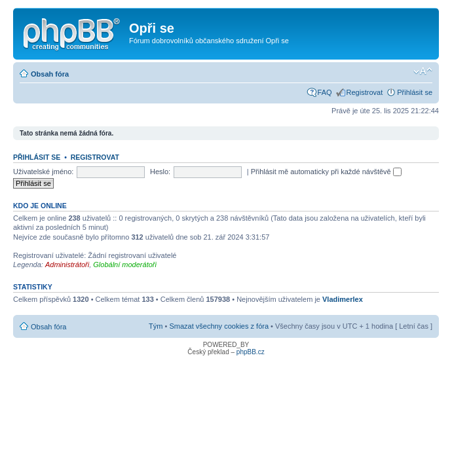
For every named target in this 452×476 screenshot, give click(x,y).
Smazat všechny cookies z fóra (219, 326)
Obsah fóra (50, 74)
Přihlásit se (415, 92)
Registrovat (365, 92)
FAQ (325, 92)
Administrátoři (67, 265)
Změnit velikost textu (423, 71)
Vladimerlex (343, 299)
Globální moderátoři (125, 265)
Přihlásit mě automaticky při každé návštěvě (326, 172)
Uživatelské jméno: (43, 172)
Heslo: (160, 172)
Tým (156, 326)
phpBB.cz (251, 352)
